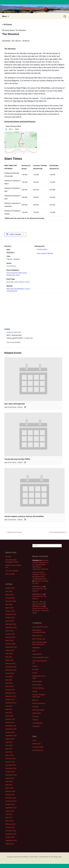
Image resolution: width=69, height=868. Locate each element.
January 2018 (10, 690)
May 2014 (9, 818)
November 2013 (11, 834)
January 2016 (10, 762)
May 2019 (9, 657)
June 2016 (9, 745)
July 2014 (9, 814)
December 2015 (11, 765)
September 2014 (11, 808)
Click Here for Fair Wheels (23, 101)
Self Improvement (38, 710)
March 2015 (9, 788)
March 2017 (9, 716)
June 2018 (9, 677)
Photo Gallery (37, 685)
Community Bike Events (40, 657)
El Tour (35, 673)
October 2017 (10, 700)
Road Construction (39, 703)
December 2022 (11, 624)
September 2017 (11, 703)
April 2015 (9, 785)
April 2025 (9, 591)
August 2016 (10, 739)
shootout (21, 282)
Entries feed (36, 744)
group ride (10, 282)
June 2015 (9, 781)
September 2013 (11, 840)
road (16, 282)
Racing (35, 691)
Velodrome (36, 726)
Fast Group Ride (12, 273)
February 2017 (10, 719)
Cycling (35, 666)
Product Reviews (38, 688)
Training (35, 720)
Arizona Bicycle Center (40, 627)
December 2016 (11, 726)
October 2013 (10, 837)
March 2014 (9, 821)
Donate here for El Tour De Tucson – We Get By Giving (41, 611)
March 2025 (9, 595)
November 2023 (11, 614)
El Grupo (35, 669)
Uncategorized (37, 723)
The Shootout (11, 266)
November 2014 (11, 801)
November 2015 (11, 768)
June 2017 (9, 706)
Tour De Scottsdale (12, 571)
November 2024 (11, 601)
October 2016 (10, 732)
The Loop (36, 716)
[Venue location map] (34, 309)
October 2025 (10, 588)
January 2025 (10, 598)
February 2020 (10, 644)
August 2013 (10, 844)
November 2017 (11, 696)
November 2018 (11, 670)
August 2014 (10, 811)
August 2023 (10, 621)
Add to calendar (16, 234)
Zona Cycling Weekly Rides (57, 532)
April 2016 (9, 752)
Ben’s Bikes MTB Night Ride (15, 404)
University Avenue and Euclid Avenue (20, 122)
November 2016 (11, 729)
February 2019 (10, 663)
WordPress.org (37, 750)
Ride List (35, 700)
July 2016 (9, 742)
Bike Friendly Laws (39, 639)
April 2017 (9, 713)
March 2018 (9, 686)
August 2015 (10, 778)
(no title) (8, 556)
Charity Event (37, 654)
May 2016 (9, 749)
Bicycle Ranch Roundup (15, 532)
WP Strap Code (56, 857)
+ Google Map (28, 338)
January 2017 (10, 722)
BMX (34, 651)
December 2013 (11, 831)
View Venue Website (13, 342)
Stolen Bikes (37, 713)
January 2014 (10, 827)
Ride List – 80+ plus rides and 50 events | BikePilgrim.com (39, 604)
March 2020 (9, 641)
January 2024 (10, 611)
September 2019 (11, 647)
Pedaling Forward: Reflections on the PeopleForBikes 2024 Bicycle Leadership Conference (40, 565)
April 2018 (9, 683)
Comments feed (38, 747)
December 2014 (11, 798)
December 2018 (11, 667)
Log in (34, 740)
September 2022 (11, 627)
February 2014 (10, 824)
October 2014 (10, 804)
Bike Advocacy (37, 636)
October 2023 (10, 618)
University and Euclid (14, 332)
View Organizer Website (45, 253)
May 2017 (9, 709)
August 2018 (10, 673)
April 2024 (9, 604)
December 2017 (11, 693)
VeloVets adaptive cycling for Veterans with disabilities (24, 516)
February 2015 (10, 791)
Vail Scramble (10, 574)
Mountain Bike (37, 681)
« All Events (7, 25)
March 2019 (9, 660)
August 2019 (10, 650)
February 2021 (10, 637)
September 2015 (11, 775)
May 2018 (9, 680)
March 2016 (9, 755)
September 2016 (11, 736)
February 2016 (10, 759)
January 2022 (10, 634)
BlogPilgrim (36, 648)
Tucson (27, 282)
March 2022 (9, 631)
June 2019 (9, 654)
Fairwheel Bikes (42, 249)
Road (18, 275)
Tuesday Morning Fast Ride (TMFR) (17, 459)
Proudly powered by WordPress (18, 857)
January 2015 (10, 795)
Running (35, 707)
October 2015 (10, 772)
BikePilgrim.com (38, 587)
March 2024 (9, 608)
